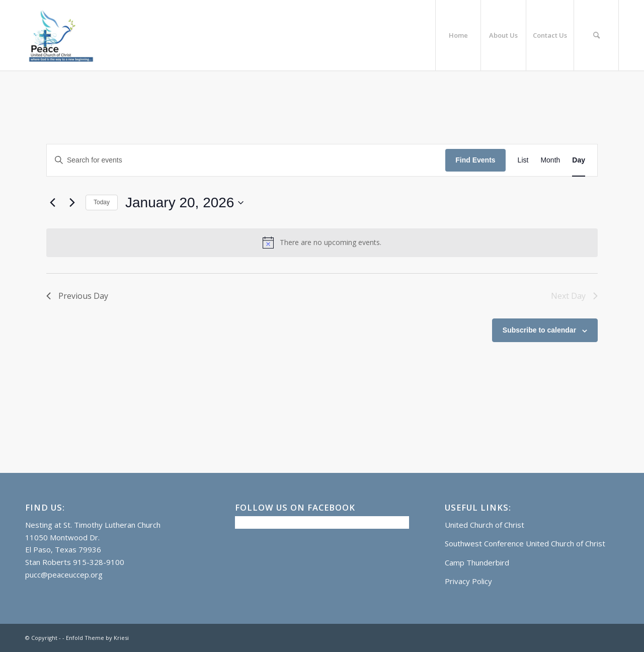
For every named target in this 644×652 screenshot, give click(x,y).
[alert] (322, 242)
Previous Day (77, 296)
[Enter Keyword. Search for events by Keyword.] (246, 160)
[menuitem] (458, 35)
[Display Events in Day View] (579, 160)
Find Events (475, 160)
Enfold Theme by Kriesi (97, 638)
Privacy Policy (468, 581)
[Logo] (60, 35)
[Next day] (72, 203)
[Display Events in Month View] (550, 160)
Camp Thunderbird (477, 562)
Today (102, 202)
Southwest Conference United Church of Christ (525, 543)
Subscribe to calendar (539, 330)
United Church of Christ (485, 525)
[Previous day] (52, 203)
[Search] (596, 35)
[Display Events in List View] (523, 160)
